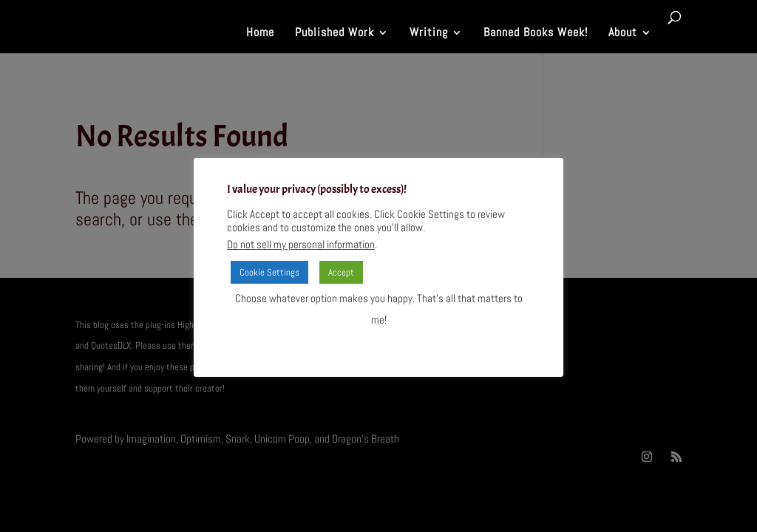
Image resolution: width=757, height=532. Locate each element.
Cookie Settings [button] (269, 272)
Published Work (335, 34)
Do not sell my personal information (301, 245)
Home (260, 34)
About (623, 34)
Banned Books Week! (536, 34)
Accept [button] (341, 272)
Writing (429, 34)
